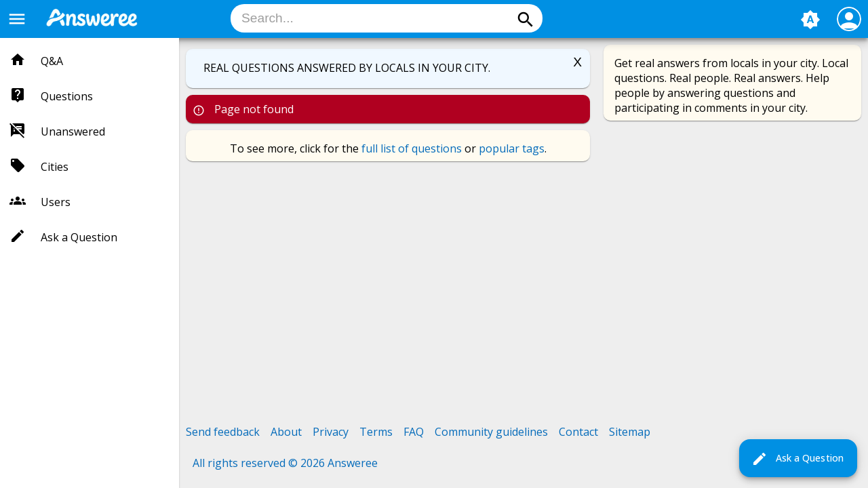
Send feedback (223, 432)
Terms (376, 432)
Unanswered (73, 131)
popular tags (512, 148)
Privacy (331, 432)
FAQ (414, 432)
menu (17, 19)
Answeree (353, 463)
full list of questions (412, 148)
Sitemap (630, 432)
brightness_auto (810, 20)
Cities (55, 167)
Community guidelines (491, 432)
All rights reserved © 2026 (260, 463)
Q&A (52, 61)
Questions (67, 96)
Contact (578, 432)
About (286, 432)
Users (56, 202)
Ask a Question (797, 459)
